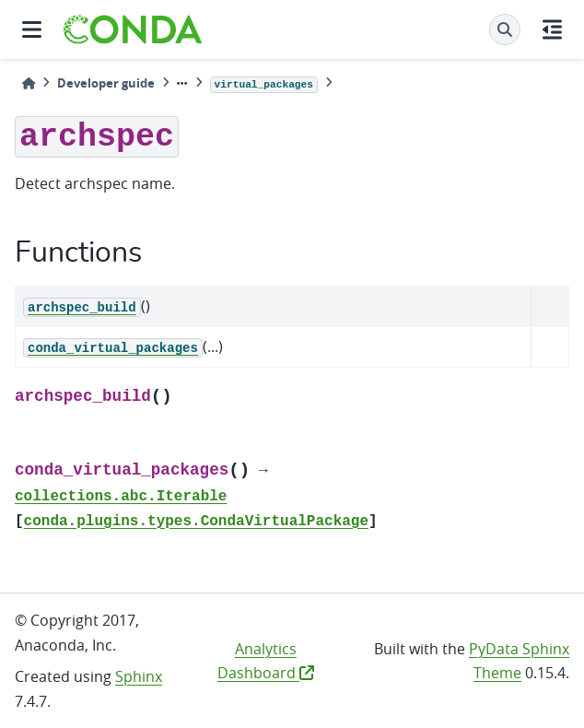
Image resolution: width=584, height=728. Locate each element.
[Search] (505, 29)
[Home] (29, 83)
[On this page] (552, 29)
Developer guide (106, 83)
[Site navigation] (32, 29)
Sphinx (139, 676)
